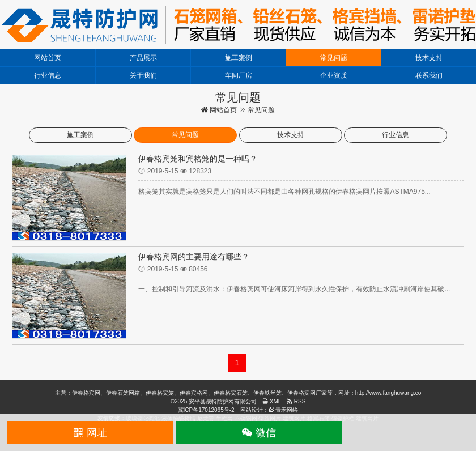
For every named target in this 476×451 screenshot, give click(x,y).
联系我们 (429, 75)
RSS (296, 401)
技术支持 (429, 58)
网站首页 (48, 58)
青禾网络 (284, 410)
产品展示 (143, 58)
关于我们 (143, 75)
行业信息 (48, 75)
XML (272, 401)
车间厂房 (239, 75)
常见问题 (334, 58)
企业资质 (334, 75)
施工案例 (239, 58)
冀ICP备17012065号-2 (206, 410)
